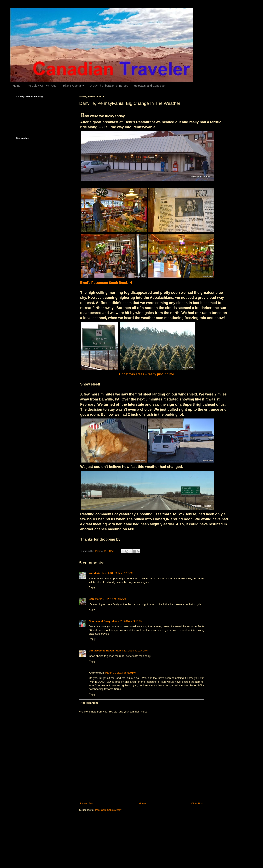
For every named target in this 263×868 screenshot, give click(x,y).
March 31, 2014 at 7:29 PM (120, 673)
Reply (92, 587)
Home (16, 86)
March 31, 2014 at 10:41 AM (132, 651)
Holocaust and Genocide (149, 86)
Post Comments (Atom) (109, 810)
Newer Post (87, 803)
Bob (91, 599)
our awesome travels (102, 651)
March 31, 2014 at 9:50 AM (127, 621)
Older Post (197, 803)
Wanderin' (95, 573)
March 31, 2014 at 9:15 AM (110, 599)
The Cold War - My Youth (42, 86)
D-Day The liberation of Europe (109, 86)
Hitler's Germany (73, 86)
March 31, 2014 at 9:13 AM (118, 573)
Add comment (89, 703)
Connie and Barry (100, 621)
